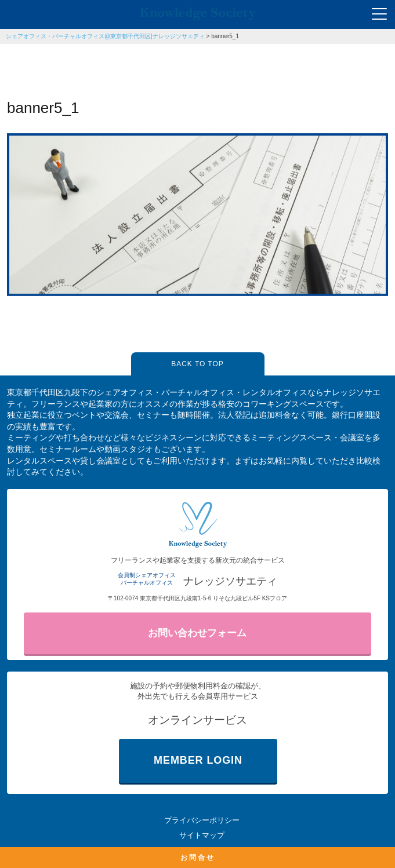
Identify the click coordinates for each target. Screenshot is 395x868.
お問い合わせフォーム (197, 633)
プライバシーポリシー (202, 820)
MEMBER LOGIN (198, 760)
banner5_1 (225, 36)
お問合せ (198, 858)
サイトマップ (202, 835)
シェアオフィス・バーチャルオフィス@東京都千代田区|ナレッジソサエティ (105, 36)
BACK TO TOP (197, 364)
